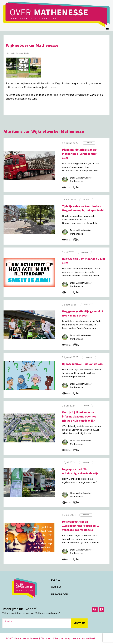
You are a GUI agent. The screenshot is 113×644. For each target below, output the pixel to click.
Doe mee (56, 580)
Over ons (56, 587)
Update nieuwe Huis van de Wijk (83, 364)
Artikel (89, 143)
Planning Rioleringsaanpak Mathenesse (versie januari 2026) (80, 154)
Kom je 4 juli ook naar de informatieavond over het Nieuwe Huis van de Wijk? (79, 417)
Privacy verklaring (62, 638)
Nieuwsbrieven (59, 594)
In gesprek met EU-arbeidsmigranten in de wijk (80, 471)
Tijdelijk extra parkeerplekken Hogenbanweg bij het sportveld (83, 208)
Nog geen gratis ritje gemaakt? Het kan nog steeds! (83, 314)
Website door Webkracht (84, 638)
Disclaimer (46, 638)
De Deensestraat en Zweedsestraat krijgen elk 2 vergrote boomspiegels (80, 526)
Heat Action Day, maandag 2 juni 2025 (83, 261)
